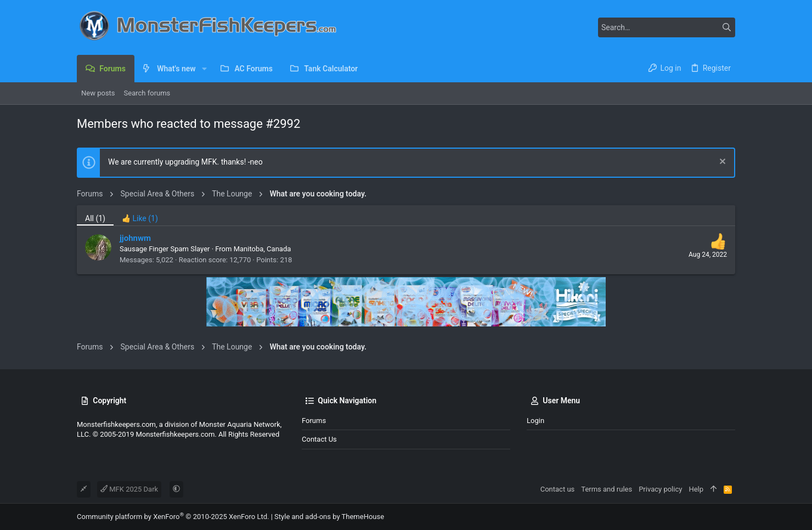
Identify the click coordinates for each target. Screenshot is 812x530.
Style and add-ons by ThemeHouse (329, 517)
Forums (314, 421)
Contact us (319, 439)
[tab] (140, 215)
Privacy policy (660, 489)
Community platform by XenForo (173, 517)
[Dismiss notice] (721, 163)
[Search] (667, 27)
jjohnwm (135, 238)
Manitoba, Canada (263, 249)
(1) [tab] (95, 218)
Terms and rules (607, 489)
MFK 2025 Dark (129, 489)
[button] (204, 69)
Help (696, 489)
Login (535, 421)
